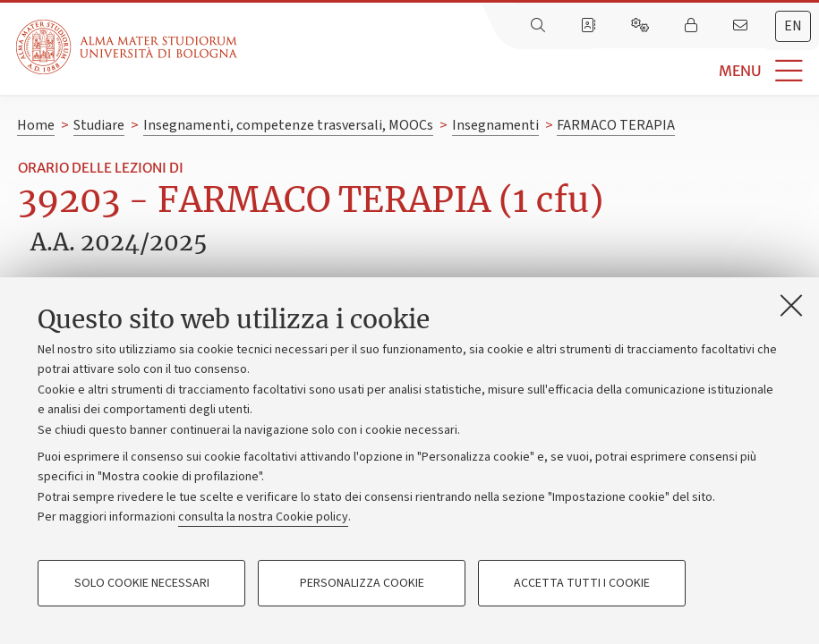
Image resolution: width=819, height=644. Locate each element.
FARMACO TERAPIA (616, 125)
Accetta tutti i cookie (582, 583)
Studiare (99, 125)
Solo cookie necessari (142, 583)
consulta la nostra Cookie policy (263, 517)
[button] (528, 71)
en (793, 26)
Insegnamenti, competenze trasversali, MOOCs (288, 125)
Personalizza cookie (362, 583)
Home (36, 125)
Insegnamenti (495, 125)
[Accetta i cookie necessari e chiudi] (791, 305)
